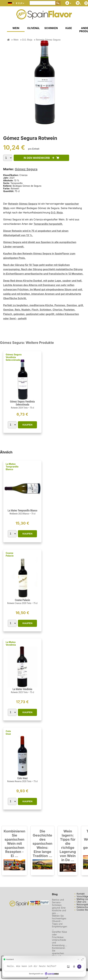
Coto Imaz (8, 732)
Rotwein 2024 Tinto (20, 408)
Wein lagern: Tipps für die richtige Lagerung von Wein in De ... (68, 846)
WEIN (16, 28)
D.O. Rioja (57, 213)
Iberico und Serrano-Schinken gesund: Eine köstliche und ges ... (59, 906)
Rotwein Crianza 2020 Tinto (20, 603)
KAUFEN (28, 425)
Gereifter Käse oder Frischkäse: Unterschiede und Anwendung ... (60, 939)
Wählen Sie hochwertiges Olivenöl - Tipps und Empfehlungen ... (60, 922)
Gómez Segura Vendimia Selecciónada (14, 357)
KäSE (69, 28)
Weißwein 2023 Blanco (20, 514)
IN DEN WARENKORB (41, 158)
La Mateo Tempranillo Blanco (12, 467)
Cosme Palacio (10, 554)
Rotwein (13, 204)
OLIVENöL (34, 28)
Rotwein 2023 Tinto (20, 692)
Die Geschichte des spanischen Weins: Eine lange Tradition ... (42, 843)
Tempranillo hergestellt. (48, 224)
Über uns (81, 902)
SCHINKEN (51, 28)
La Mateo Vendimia (11, 643)
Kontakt (81, 894)
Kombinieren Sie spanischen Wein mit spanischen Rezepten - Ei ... (14, 843)
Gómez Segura (26, 169)
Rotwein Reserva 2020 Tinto (20, 781)
